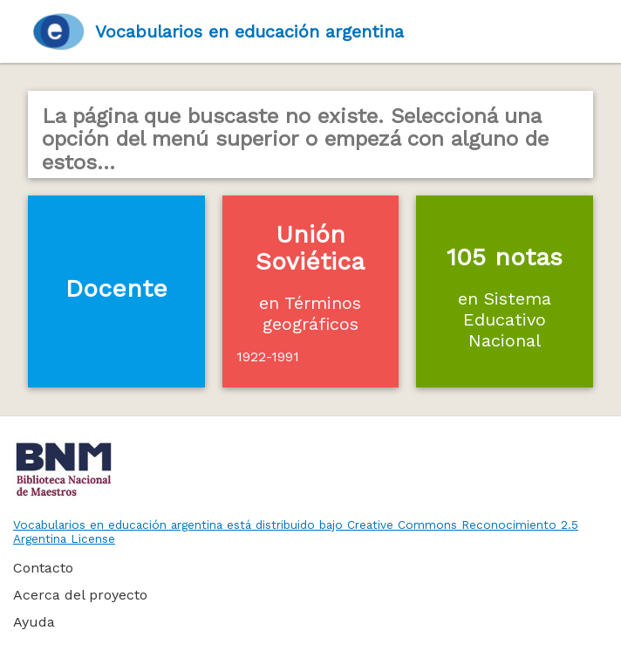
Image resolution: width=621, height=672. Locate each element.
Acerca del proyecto (80, 595)
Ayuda (34, 622)
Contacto (43, 568)
